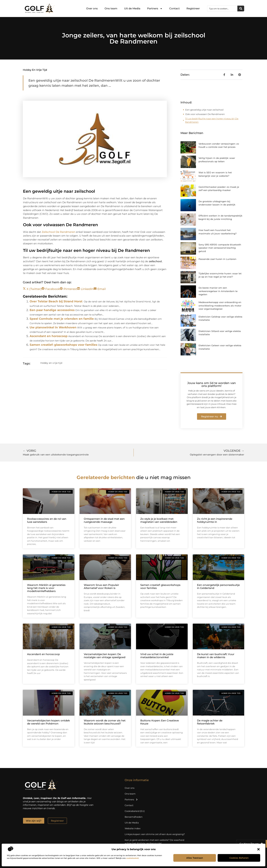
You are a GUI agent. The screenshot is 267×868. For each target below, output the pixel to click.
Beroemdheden (134, 817)
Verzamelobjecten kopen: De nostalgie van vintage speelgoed (105, 656)
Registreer (193, 8)
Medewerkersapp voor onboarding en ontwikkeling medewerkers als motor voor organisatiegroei (220, 306)
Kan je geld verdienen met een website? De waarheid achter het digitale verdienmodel (154, 842)
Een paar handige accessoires (52, 310)
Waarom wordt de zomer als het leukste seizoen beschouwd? (105, 722)
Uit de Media (132, 8)
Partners (155, 9)
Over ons (92, 8)
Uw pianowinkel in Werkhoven (53, 327)
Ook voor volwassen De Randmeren (205, 114)
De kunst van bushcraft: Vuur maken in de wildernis (216, 656)
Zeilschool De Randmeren (58, 232)
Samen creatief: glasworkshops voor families (63, 345)
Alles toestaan (195, 858)
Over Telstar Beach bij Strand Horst (56, 301)
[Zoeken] (241, 9)
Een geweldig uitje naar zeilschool (204, 110)
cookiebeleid (132, 858)
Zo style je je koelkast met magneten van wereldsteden (159, 520)
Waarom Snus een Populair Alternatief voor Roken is (101, 586)
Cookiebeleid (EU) (135, 811)
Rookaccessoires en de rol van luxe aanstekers (47, 520)
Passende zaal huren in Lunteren (217, 259)
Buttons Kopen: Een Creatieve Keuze (160, 722)
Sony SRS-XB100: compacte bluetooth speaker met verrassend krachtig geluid (220, 248)
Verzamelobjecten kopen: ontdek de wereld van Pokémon (48, 722)
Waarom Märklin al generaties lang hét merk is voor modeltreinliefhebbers (46, 588)
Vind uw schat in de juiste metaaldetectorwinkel (157, 656)
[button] (258, 849)
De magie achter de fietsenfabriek (210, 722)
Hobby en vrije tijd (35, 70)
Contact (174, 8)
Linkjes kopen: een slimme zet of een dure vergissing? (155, 834)
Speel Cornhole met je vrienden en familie (62, 319)
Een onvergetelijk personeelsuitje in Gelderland (218, 586)
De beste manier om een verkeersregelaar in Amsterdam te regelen (218, 291)
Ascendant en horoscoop (49, 336)
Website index (133, 828)
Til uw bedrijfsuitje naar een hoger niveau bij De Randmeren (212, 120)
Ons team (111, 8)
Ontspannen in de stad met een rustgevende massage (104, 520)
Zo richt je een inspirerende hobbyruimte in (215, 520)
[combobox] (222, 9)
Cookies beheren (239, 858)
